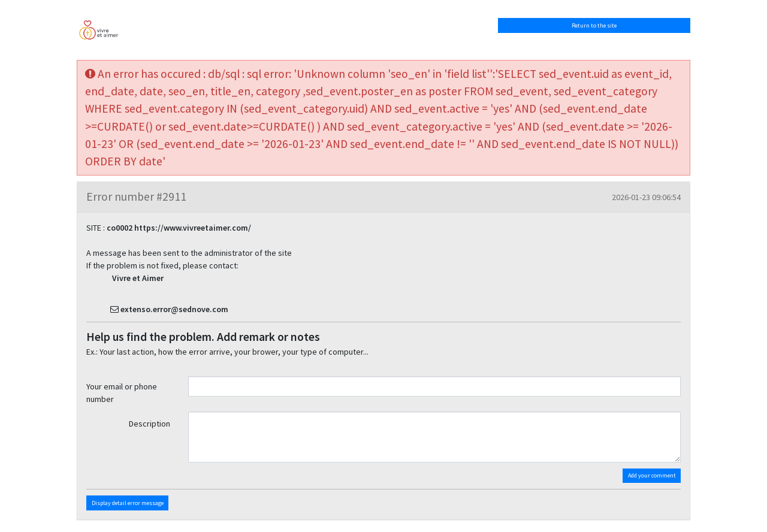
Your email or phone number (122, 393)
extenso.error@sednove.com (174, 309)
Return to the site (594, 25)
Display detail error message (128, 503)
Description (150, 424)
